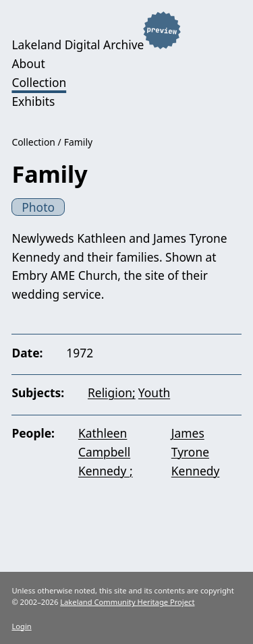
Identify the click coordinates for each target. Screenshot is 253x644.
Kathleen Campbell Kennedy (104, 452)
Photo (38, 207)
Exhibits (33, 101)
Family (78, 142)
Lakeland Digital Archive (78, 45)
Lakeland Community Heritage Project (127, 602)
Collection (39, 82)
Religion (110, 392)
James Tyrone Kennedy (196, 452)
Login (21, 626)
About (28, 63)
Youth (154, 392)
